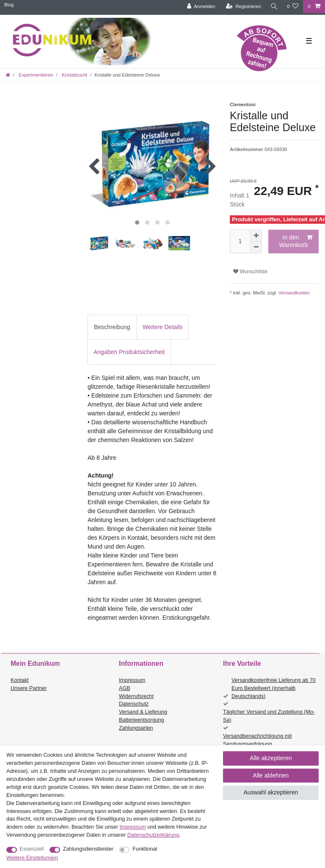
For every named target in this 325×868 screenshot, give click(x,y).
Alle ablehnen (271, 775)
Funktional (145, 849)
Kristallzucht (74, 75)
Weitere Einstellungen (32, 858)
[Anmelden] (201, 7)
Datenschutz (134, 704)
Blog (9, 5)
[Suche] (274, 7)
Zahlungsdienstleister (88, 849)
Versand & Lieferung (143, 712)
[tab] (112, 327)
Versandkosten (293, 293)
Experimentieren (35, 75)
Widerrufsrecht (136, 696)
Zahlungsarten (136, 728)
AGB (125, 688)
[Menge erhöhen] (256, 236)
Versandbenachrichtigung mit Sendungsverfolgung (257, 740)
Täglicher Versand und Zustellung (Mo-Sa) (269, 716)
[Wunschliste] (293, 7)
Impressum (132, 680)
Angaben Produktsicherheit (129, 352)
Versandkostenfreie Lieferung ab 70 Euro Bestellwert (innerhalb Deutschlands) (274, 688)
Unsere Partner (29, 688)
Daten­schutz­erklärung (153, 835)
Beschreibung (112, 327)
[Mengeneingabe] (240, 242)
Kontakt (20, 680)
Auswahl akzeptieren (271, 792)
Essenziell (32, 849)
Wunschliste (250, 272)
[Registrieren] (243, 7)
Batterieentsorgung (141, 720)
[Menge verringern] (256, 247)
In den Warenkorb (296, 241)
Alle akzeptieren (271, 758)
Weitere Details (163, 327)
